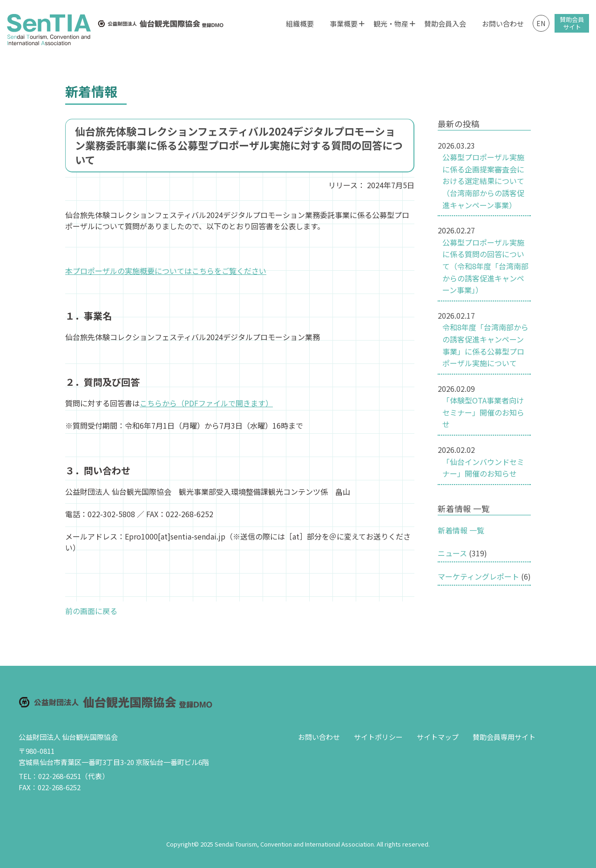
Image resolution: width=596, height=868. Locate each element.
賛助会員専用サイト (504, 737)
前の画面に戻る (91, 611)
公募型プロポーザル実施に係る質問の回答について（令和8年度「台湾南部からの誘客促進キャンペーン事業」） (485, 266)
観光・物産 (391, 24)
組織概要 (300, 24)
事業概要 (344, 24)
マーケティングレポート (478, 576)
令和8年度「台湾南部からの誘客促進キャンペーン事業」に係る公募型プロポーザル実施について (485, 345)
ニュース (452, 553)
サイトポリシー (378, 737)
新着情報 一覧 (461, 530)
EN (541, 23)
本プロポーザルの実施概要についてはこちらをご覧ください (166, 271)
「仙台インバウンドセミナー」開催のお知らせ (483, 468)
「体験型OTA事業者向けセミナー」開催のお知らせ (483, 412)
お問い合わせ (503, 24)
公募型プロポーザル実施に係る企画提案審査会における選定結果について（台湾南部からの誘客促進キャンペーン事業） (483, 181)
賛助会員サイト (572, 23)
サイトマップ (438, 737)
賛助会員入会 (445, 24)
